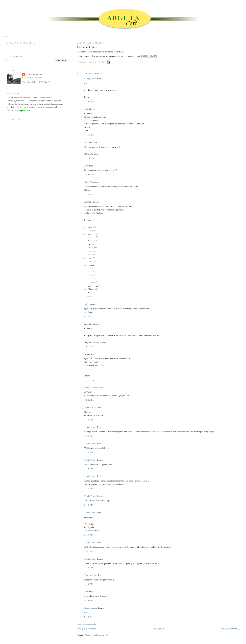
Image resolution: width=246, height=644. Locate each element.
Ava (86, 354)
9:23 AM (89, 617)
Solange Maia (90, 79)
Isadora (87, 304)
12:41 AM (90, 174)
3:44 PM (89, 469)
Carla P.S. (88, 182)
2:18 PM (89, 420)
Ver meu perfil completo (36, 82)
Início (6, 36)
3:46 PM (89, 535)
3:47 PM (89, 551)
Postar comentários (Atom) (96, 635)
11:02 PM (89, 101)
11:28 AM (89, 380)
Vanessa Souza (91, 407)
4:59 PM (89, 584)
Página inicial (159, 629)
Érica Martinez (91, 608)
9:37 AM (89, 316)
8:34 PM (89, 600)
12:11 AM (89, 158)
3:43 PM (89, 436)
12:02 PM (89, 400)
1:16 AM (89, 194)
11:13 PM (89, 135)
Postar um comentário (86, 624)
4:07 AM (89, 297)
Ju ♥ (86, 166)
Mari (86, 109)
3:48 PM (89, 568)
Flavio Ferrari (90, 427)
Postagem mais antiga (230, 629)
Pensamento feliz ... (89, 47)
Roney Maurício (91, 388)
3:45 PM (89, 489)
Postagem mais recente (87, 629)
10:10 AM (90, 347)
